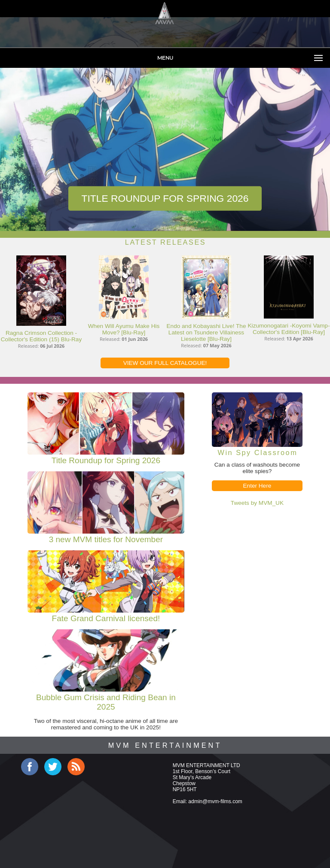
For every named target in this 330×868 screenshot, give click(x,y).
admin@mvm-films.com (215, 801)
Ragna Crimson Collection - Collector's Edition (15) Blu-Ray (41, 336)
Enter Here (257, 486)
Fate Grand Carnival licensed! (106, 618)
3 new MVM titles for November (106, 539)
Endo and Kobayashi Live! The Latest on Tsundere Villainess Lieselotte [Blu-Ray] (206, 332)
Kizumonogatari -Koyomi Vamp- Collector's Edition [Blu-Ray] (289, 329)
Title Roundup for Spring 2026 (165, 198)
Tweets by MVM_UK (257, 503)
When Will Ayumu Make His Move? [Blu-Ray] (124, 329)
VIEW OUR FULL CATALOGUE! (165, 363)
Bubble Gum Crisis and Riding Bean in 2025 (106, 702)
